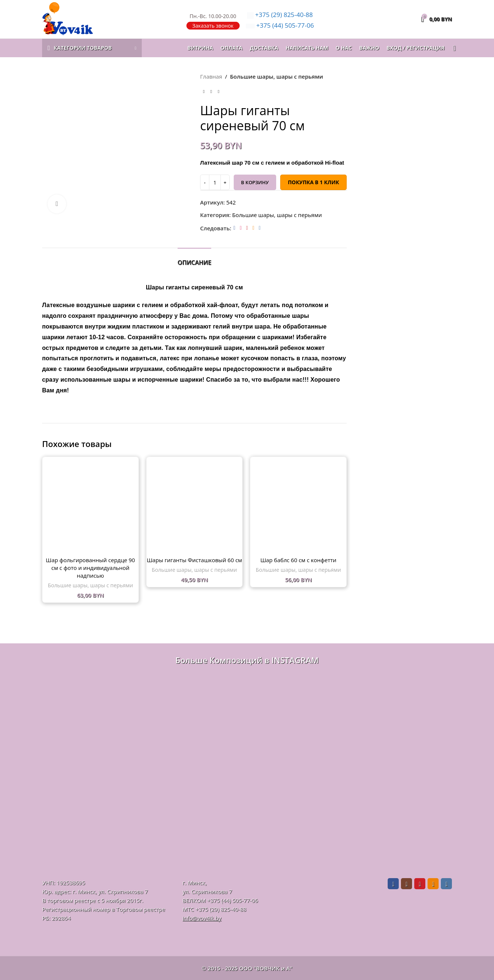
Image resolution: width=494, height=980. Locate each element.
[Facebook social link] (234, 228)
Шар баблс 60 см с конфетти (298, 560)
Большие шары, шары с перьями (276, 76)
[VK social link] (259, 228)
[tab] (194, 259)
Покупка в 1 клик (313, 182)
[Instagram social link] (241, 228)
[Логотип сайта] (68, 18)
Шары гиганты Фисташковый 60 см (194, 560)
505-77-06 (280, 25)
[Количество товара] (215, 182)
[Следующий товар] (219, 92)
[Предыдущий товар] (204, 92)
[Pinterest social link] (247, 228)
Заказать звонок (213, 26)
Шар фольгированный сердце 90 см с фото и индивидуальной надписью (90, 568)
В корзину (255, 182)
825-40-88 (280, 15)
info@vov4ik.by (202, 918)
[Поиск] (452, 48)
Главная (211, 76)
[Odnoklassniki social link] (253, 228)
